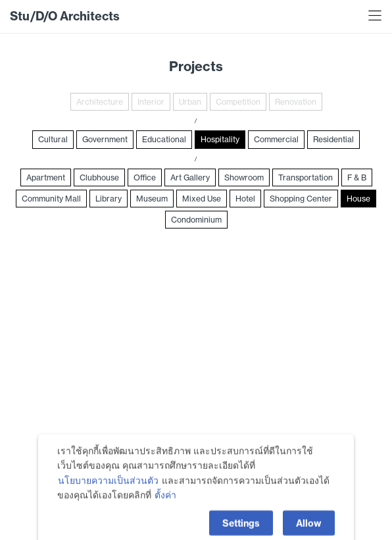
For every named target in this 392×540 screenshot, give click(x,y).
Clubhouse (99, 177)
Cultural (53, 139)
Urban (190, 102)
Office (145, 177)
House (358, 199)
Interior (151, 102)
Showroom (244, 177)
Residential (333, 139)
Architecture (100, 102)
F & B (357, 177)
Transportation (306, 177)
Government (105, 139)
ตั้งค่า (165, 516)
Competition (238, 102)
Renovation (296, 102)
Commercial (276, 139)
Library (109, 199)
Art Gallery (190, 177)
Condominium (196, 220)
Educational (164, 139)
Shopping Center (301, 199)
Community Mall (51, 199)
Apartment (46, 177)
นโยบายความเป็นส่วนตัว (108, 501)
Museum (152, 199)
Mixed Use (202, 199)
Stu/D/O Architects (65, 16)
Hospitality (220, 139)
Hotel (245, 199)
